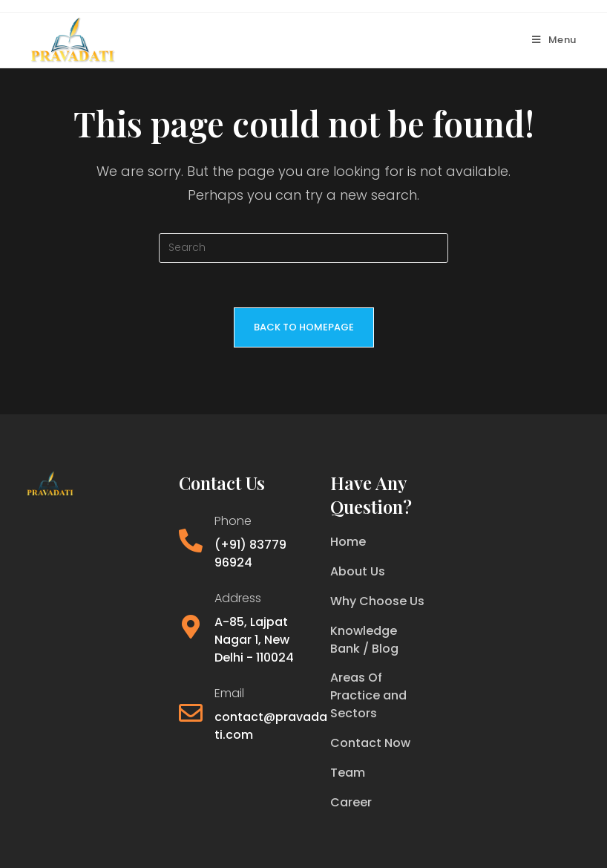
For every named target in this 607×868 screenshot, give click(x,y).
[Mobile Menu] (554, 40)
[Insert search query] (303, 248)
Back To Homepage (304, 327)
